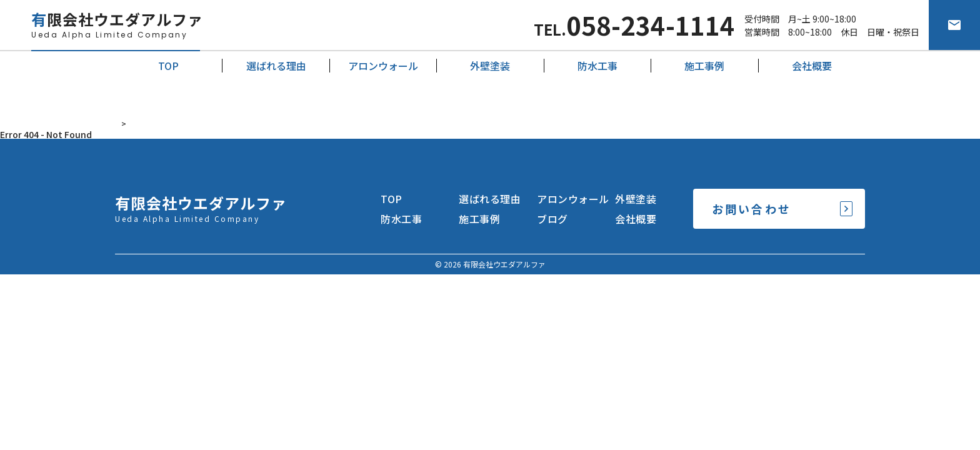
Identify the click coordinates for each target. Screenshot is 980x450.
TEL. (634, 25)
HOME (127, 123)
